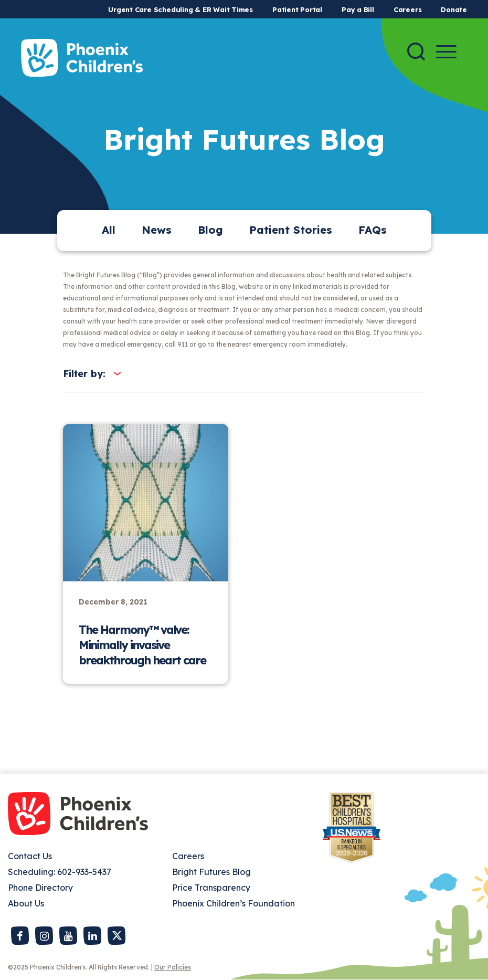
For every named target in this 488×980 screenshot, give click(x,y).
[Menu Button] (446, 52)
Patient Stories (291, 230)
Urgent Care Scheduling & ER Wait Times (181, 9)
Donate (454, 9)
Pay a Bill (358, 9)
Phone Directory (40, 888)
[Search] (416, 51)
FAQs (373, 230)
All (109, 230)
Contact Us (30, 856)
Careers (407, 9)
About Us (26, 903)
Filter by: (84, 374)
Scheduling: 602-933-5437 (60, 872)
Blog (210, 230)
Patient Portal (297, 9)
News (157, 230)
